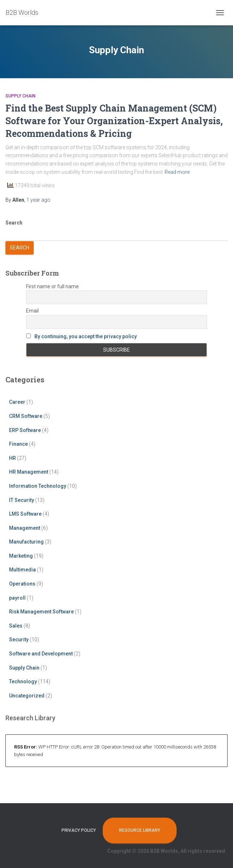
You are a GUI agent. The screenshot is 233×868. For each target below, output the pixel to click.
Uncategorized (27, 696)
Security (19, 640)
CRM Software (26, 416)
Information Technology (38, 486)
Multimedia (22, 570)
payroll (17, 598)
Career (17, 402)
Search (14, 223)
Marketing (21, 556)
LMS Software (25, 514)
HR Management (29, 472)
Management (25, 528)
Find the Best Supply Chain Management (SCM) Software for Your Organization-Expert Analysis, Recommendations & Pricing (114, 121)
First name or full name (52, 286)
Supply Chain (20, 96)
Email (32, 311)
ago (38, 200)
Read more (177, 172)
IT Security (22, 500)
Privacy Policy (79, 830)
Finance (18, 444)
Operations (22, 584)
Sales (16, 626)
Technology (23, 682)
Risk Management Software (41, 612)
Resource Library (140, 830)
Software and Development (41, 654)
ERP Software (25, 430)
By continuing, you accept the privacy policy (86, 336)
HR (12, 458)
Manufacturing (26, 542)
